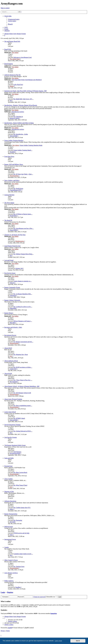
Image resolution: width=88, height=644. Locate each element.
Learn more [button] (58, 641)
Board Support (9, 64)
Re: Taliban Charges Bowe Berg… (23, 254)
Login (3, 592)
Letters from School (10, 412)
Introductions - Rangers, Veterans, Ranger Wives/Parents (21, 105)
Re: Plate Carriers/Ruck (20, 472)
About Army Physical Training (13, 399)
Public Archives (9, 581)
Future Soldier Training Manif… (23, 150)
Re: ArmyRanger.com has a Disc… (24, 228)
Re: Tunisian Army (19, 567)
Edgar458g (13, 308)
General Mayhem (9, 195)
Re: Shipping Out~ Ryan (21, 355)
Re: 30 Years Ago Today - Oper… (23, 174)
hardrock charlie (14, 118)
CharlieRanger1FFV (16, 190)
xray (11, 356)
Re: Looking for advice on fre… (23, 307)
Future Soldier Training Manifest (14, 140)
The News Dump (9, 203)
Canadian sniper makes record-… (23, 554)
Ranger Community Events (12, 287)
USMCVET (13, 369)
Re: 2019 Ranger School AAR (22, 393)
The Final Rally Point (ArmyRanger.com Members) (27, 80)
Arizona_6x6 (19, 268)
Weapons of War (9, 492)
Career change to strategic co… (23, 281)
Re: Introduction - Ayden (21, 134)
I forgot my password (39, 597)
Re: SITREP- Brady (19, 418)
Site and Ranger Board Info (12, 41)
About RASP (8, 374)
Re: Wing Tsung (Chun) (20, 485)
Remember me (52, 597)
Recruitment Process (10, 335)
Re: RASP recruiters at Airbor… (23, 367)
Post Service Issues (10, 273)
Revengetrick (14, 382)
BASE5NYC (13, 216)
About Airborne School (11, 361)
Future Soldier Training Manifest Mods (31, 145)
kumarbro (54, 613)
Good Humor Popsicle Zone (12, 246)
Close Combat (8, 479)
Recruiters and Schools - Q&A (13, 327)
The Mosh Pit (8, 220)
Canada (6, 547)
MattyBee (13, 323)
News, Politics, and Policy (12, 180)
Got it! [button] (78, 641)
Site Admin (15, 53)
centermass (13, 296)
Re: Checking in (18, 117)
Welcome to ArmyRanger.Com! (23, 57)
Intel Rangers (17, 452)
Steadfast (12, 152)
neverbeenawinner (15, 453)
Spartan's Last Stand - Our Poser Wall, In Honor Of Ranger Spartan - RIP (25, 91)
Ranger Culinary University (12, 300)
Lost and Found (9, 260)
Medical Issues (9, 527)
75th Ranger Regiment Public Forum (15, 445)
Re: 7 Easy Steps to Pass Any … (23, 380)
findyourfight (14, 136)
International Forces (10, 539)
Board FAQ (8, 49)
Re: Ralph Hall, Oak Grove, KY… (23, 99)
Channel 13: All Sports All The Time (15, 235)
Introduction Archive (18, 112)
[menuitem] (14, 19)
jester (11, 535)
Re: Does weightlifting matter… (23, 406)
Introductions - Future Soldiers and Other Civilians (19, 123)
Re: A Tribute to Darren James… (23, 214)
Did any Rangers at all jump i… (23, 321)
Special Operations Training (12, 425)
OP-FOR (12, 522)
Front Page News (9, 157)
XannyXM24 (13, 230)
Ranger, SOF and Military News (14, 164)
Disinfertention (14, 176)
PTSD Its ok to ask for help (21, 533)
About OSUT (8, 348)
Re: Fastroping (18, 520)
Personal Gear (8, 466)
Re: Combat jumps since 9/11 (22, 508)
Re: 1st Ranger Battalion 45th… (23, 294)
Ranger (12, 86)
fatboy (12, 509)
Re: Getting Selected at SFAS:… (23, 431)
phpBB (10, 628)
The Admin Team (15, 59)
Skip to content (5, 8)
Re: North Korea (18, 189)
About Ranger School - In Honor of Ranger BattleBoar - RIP (22, 386)
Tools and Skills (9, 458)
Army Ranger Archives (11, 573)
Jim (11, 101)
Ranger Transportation (11, 514)
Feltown (12, 283)
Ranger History (9, 313)
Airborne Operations (10, 501)
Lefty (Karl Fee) (18, 85)
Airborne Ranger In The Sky (13, 75)
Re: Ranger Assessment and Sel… (23, 342)
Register (10, 592)
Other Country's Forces (11, 560)
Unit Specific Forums (11, 437)
